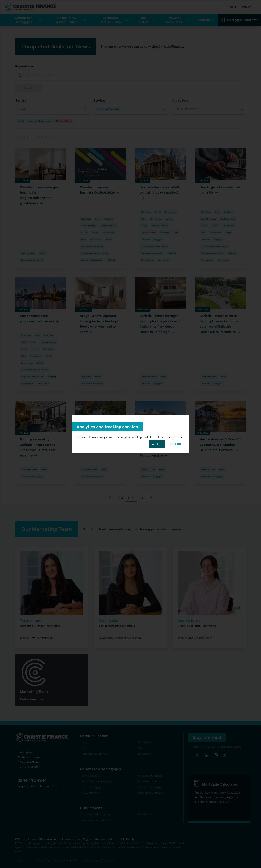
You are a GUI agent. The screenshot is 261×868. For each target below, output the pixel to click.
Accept (157, 444)
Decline (176, 444)
